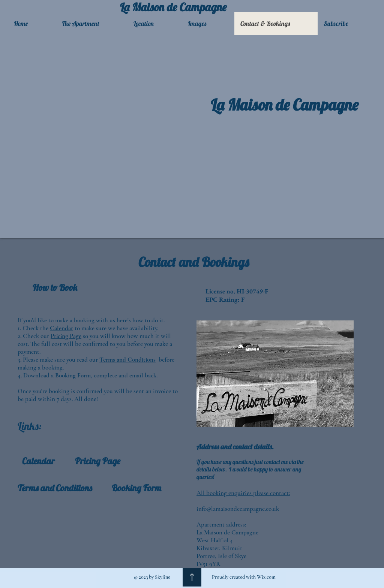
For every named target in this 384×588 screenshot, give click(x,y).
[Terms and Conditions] (55, 488)
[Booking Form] (136, 488)
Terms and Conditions (127, 360)
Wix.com (266, 577)
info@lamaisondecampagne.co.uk (238, 509)
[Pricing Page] (98, 461)
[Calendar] (38, 461)
